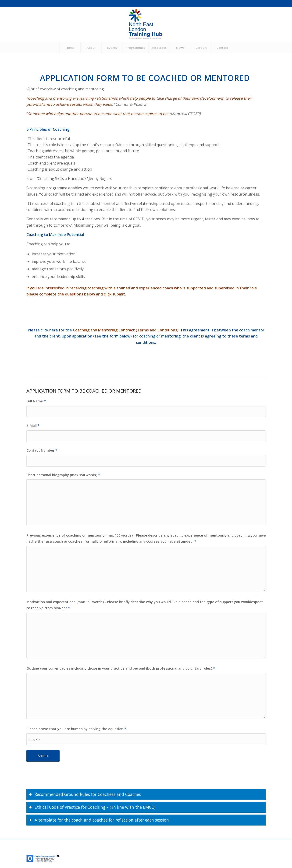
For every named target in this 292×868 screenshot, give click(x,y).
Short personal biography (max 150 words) (63, 475)
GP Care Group (103, 852)
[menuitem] (70, 48)
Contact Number (42, 450)
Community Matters (131, 852)
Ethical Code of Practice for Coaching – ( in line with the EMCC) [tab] (92, 807)
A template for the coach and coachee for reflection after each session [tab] (99, 820)
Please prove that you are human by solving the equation (76, 729)
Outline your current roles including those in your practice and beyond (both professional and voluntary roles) (121, 668)
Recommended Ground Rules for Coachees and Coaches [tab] (85, 794)
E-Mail (33, 425)
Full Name (36, 401)
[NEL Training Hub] (146, 24)
